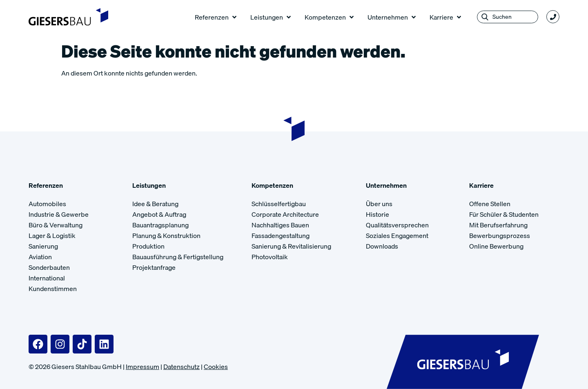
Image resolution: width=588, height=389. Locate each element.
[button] (216, 17)
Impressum (143, 367)
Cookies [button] (216, 367)
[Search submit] (485, 17)
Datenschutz (182, 367)
